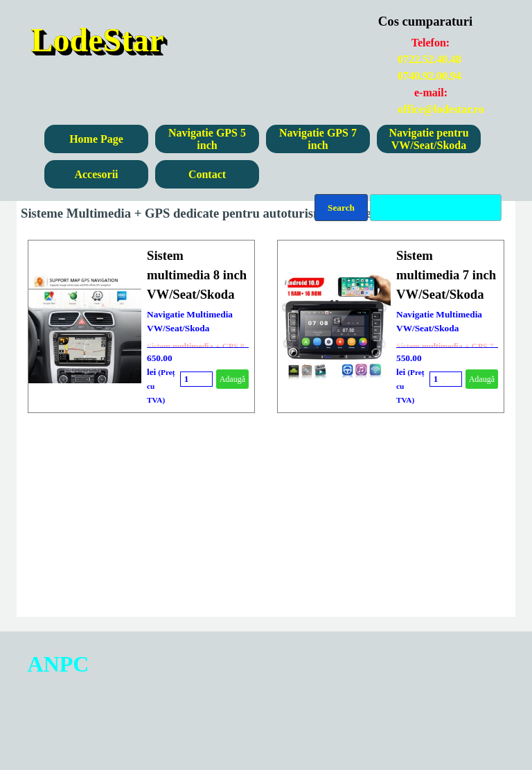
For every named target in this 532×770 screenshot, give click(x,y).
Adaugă (232, 379)
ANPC (59, 664)
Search (341, 208)
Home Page (96, 139)
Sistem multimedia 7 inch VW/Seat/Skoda (446, 275)
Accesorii (96, 174)
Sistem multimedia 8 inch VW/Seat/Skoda (197, 275)
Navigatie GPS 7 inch (318, 139)
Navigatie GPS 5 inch (207, 139)
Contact (207, 174)
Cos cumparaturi (425, 21)
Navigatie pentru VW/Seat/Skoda (428, 139)
